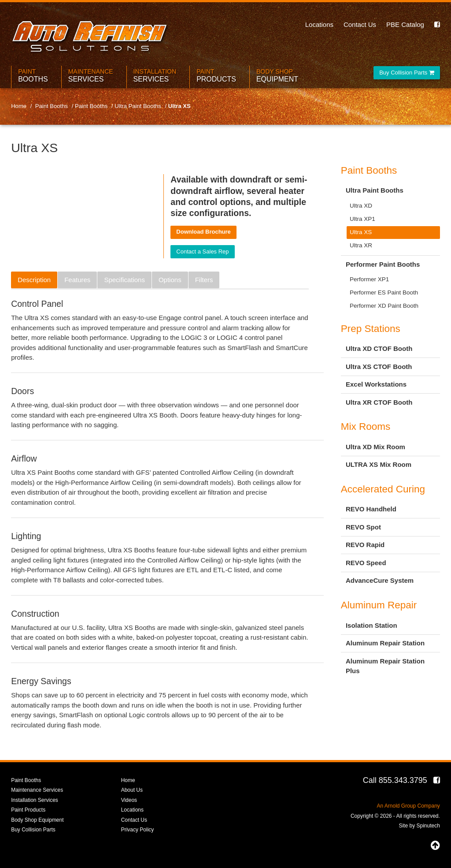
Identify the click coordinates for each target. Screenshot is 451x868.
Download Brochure (203, 232)
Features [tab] (77, 280)
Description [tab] (34, 280)
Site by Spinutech (419, 826)
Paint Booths (369, 170)
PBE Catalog (405, 24)
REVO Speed (366, 563)
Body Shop (277, 76)
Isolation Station (372, 625)
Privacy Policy (138, 830)
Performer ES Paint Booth (384, 292)
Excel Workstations (376, 384)
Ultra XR (361, 245)
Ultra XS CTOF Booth (379, 367)
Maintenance (91, 76)
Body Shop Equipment (37, 820)
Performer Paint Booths (383, 264)
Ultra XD (361, 206)
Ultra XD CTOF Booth (379, 348)
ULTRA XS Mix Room (379, 464)
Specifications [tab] (124, 280)
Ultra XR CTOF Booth (379, 402)
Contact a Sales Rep (202, 251)
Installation (155, 76)
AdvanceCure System (380, 580)
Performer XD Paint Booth (384, 306)
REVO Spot (363, 527)
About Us (132, 790)
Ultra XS (361, 232)
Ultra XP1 (362, 219)
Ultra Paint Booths (375, 190)
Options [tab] (170, 280)
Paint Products (28, 810)
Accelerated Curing (383, 489)
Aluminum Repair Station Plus (385, 666)
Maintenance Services (37, 790)
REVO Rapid (365, 545)
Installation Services (35, 800)
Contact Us (360, 24)
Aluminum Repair (379, 605)
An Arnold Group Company (408, 806)
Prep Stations (371, 329)
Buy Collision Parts (407, 73)
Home (128, 780)
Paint (33, 76)
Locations (319, 24)
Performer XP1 (369, 279)
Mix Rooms (366, 427)
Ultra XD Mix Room (375, 447)
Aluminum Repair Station (385, 643)
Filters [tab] (204, 280)
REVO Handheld (371, 509)
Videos (129, 800)
